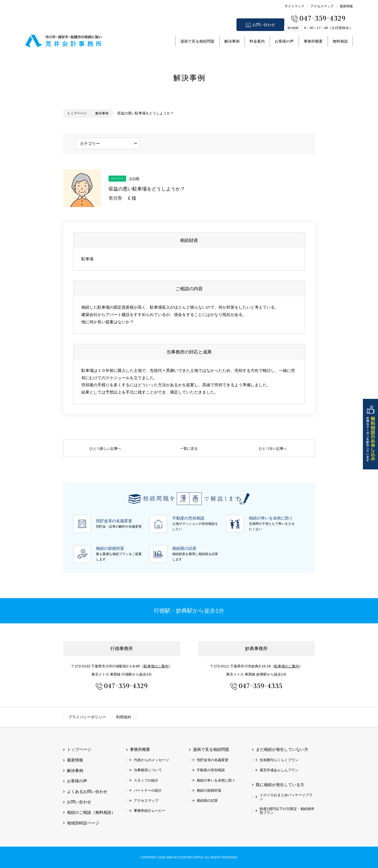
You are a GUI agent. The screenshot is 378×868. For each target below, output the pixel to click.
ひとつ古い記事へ (273, 448)
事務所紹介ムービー (150, 811)
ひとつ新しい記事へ (105, 448)
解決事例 (232, 41)
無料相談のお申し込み (370, 434)
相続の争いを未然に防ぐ (216, 780)
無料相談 (340, 41)
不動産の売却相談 (211, 770)
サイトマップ (294, 6)
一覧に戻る (189, 448)
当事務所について (148, 770)
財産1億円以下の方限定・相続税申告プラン (287, 811)
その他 (134, 178)
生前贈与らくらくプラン (279, 760)
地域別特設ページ (83, 823)
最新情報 (346, 6)
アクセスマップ (322, 6)
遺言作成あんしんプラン (279, 770)
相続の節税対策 (209, 790)
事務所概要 (313, 41)
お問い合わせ (264, 25)
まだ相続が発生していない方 (282, 749)
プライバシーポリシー (87, 717)
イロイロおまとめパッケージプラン (286, 797)
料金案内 (257, 41)
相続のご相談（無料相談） (91, 812)
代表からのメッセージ (151, 760)
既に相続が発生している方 (280, 785)
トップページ (78, 113)
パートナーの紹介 (148, 790)
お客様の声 (284, 41)
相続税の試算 (207, 800)
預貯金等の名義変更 (213, 760)
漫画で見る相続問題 (197, 41)
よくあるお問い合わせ (87, 792)
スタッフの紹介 (146, 780)
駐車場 (156, 666)
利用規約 (124, 717)
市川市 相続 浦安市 (64, 40)
